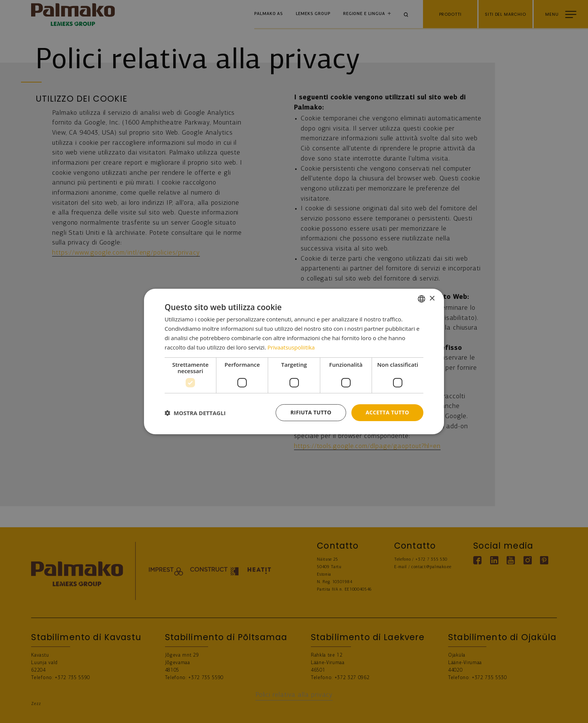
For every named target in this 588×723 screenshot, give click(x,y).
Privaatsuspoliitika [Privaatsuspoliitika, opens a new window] (291, 347)
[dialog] (294, 361)
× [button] (432, 298)
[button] (195, 413)
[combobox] (421, 299)
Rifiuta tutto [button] (311, 412)
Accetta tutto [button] (387, 412)
